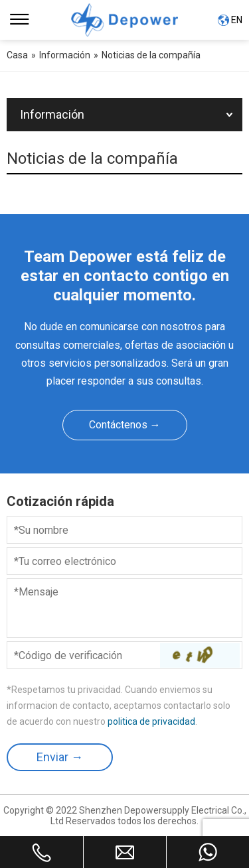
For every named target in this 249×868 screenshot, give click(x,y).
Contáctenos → (125, 425)
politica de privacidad (151, 721)
